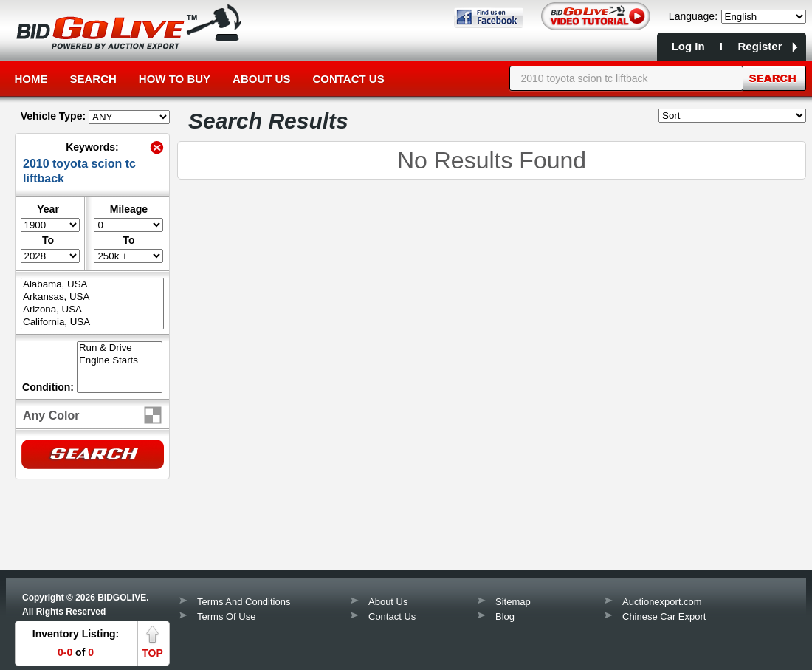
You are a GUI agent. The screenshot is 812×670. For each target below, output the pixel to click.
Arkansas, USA (92, 297)
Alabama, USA (92, 285)
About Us (261, 79)
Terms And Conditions (244, 602)
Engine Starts (120, 361)
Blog (505, 616)
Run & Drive (120, 348)
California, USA (92, 322)
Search (93, 79)
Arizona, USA (92, 310)
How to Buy (175, 79)
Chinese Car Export (664, 616)
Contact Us (348, 79)
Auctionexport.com (662, 602)
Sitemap (513, 602)
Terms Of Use (226, 616)
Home (31, 79)
